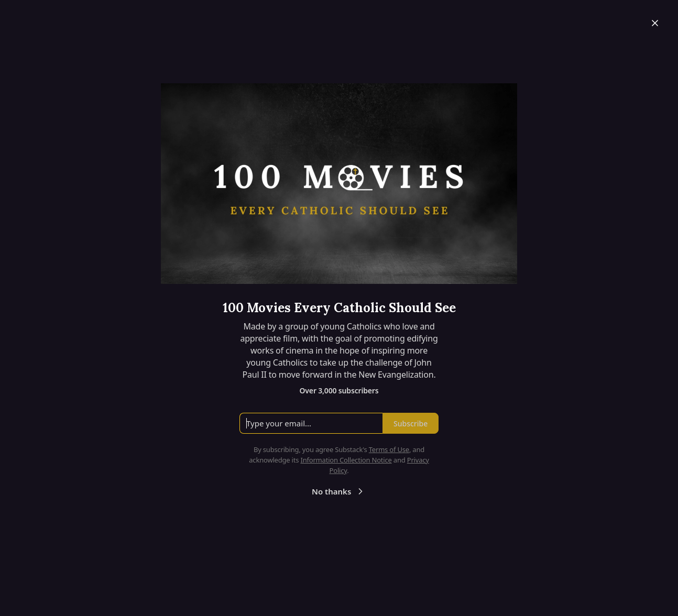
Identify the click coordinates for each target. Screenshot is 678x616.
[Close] (655, 23)
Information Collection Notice (346, 460)
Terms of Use (389, 449)
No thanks (339, 491)
